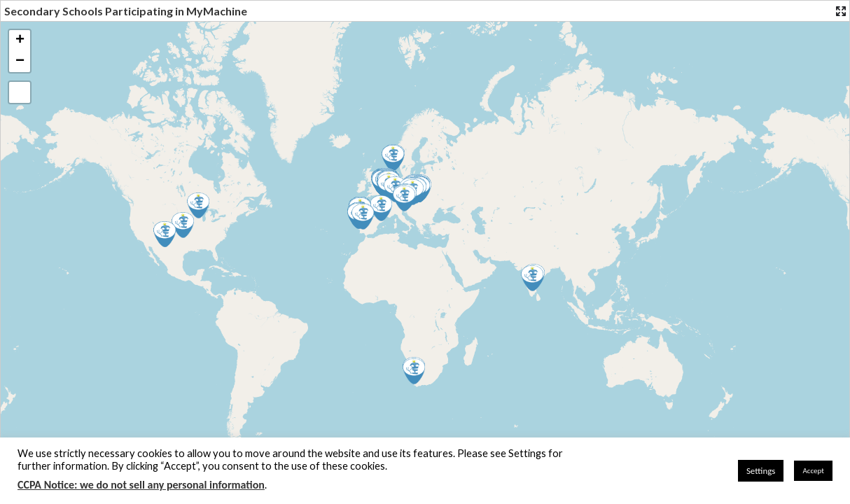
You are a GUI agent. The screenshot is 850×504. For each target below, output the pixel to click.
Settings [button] (761, 471)
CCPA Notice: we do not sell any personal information (141, 485)
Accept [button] (813, 471)
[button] (363, 217)
